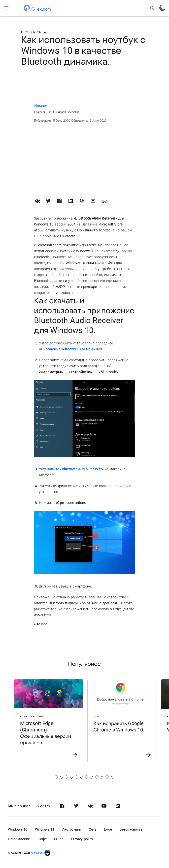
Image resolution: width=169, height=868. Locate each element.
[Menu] (6, 8)
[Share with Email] (93, 201)
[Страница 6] (107, 777)
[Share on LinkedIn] (71, 201)
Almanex (41, 106)
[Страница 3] (77, 777)
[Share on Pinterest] (82, 201)
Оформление (19, 839)
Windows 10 (18, 829)
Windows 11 (45, 829)
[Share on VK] (37, 201)
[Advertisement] (85, 86)
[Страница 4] (87, 777)
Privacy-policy (82, 839)
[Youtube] (104, 806)
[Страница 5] (97, 777)
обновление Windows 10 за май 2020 (70, 349)
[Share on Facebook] (59, 201)
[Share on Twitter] (48, 201)
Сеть (93, 829)
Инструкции (71, 829)
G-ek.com (37, 853)
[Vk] (90, 806)
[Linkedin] (118, 806)
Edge (108, 829)
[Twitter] (76, 806)
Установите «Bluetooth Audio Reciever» (71, 469)
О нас (59, 839)
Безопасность (131, 829)
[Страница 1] (56, 777)
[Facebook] (62, 806)
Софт (42, 839)
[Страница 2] (66, 777)
